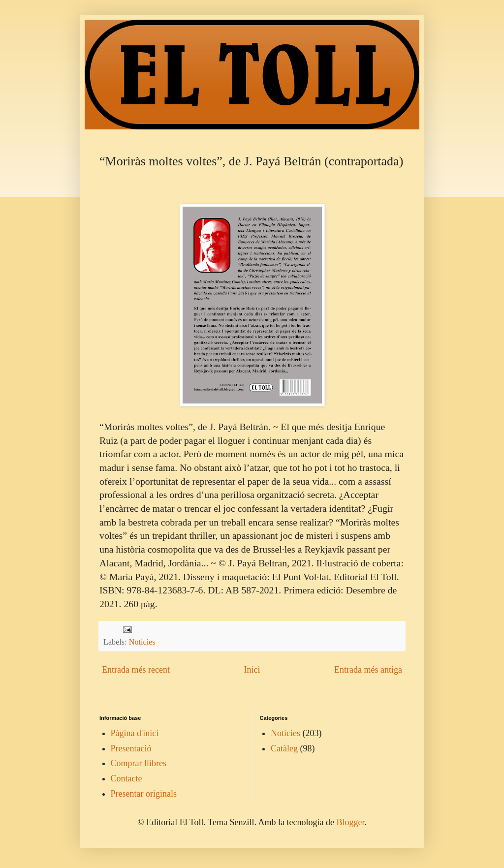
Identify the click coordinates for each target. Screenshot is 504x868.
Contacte (126, 778)
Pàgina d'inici (135, 733)
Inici (252, 670)
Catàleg (284, 748)
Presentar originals (144, 794)
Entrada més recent (136, 670)
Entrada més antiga (368, 670)
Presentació (131, 748)
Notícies (142, 642)
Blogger (350, 822)
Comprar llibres (139, 763)
